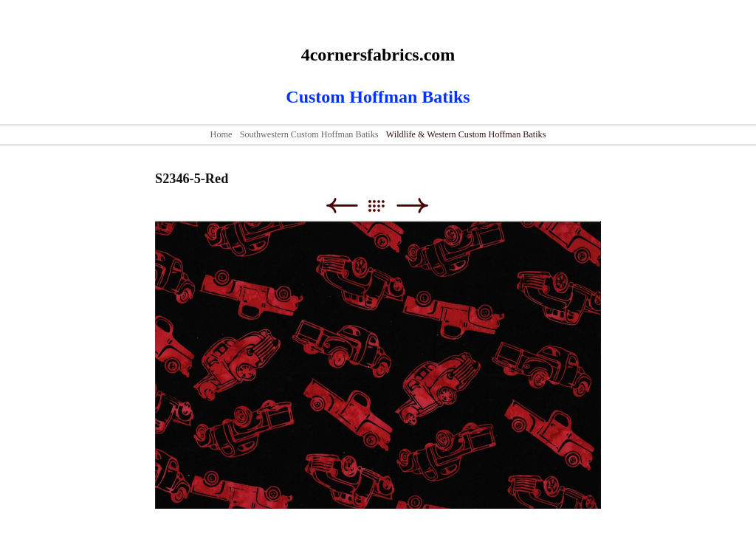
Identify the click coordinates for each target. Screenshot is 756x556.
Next (412, 206)
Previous (341, 206)
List (384, 206)
